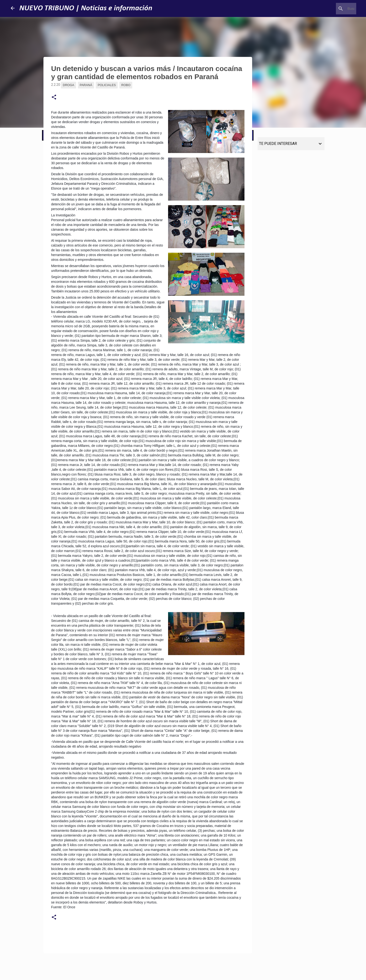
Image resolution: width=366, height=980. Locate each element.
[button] (54, 97)
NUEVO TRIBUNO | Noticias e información (86, 8)
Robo (126, 85)
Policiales (107, 85)
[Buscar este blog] (331, 9)
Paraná (86, 85)
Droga (69, 85)
